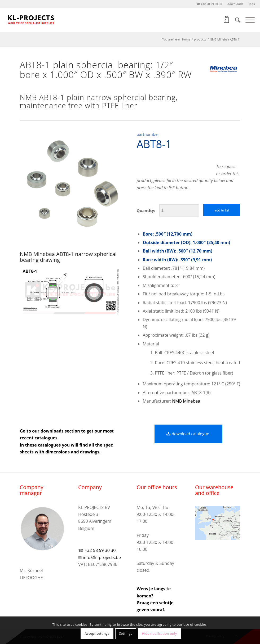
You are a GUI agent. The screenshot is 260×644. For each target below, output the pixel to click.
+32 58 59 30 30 (100, 550)
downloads (235, 4)
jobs (252, 4)
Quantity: (146, 210)
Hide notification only (159, 634)
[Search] (235, 20)
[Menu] (247, 20)
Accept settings (97, 634)
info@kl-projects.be (102, 557)
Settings (125, 634)
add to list (222, 210)
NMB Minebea (186, 401)
